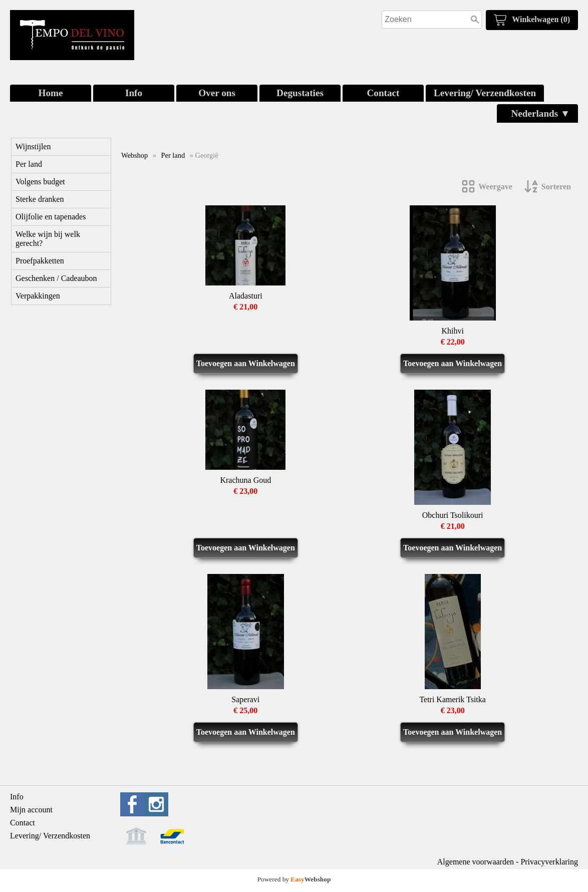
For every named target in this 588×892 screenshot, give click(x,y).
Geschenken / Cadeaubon (56, 278)
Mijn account (31, 810)
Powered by (294, 879)
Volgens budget (40, 182)
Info (134, 93)
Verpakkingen (38, 296)
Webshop (134, 155)
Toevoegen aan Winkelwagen (246, 363)
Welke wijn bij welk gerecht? (48, 239)
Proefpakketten (40, 261)
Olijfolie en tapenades (51, 217)
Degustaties (300, 93)
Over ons (217, 93)
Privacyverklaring (549, 862)
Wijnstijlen (33, 146)
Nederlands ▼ (540, 113)
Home (50, 93)
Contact (383, 93)
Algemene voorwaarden (476, 862)
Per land (29, 164)
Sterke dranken (40, 199)
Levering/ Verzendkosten (485, 93)
